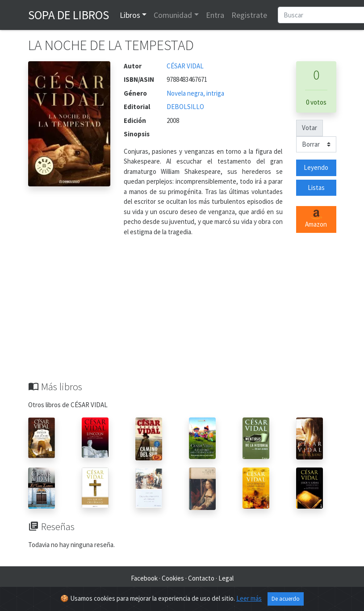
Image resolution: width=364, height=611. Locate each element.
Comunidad (173, 15)
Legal (226, 578)
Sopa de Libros (69, 15)
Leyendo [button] (316, 167)
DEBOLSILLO (185, 107)
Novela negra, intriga (195, 93)
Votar (310, 128)
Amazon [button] (316, 219)
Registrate (249, 15)
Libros (130, 15)
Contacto (201, 578)
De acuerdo (286, 599)
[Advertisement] (182, 314)
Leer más (249, 598)
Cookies (173, 578)
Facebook (144, 578)
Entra (215, 15)
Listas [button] (316, 188)
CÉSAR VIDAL (185, 66)
